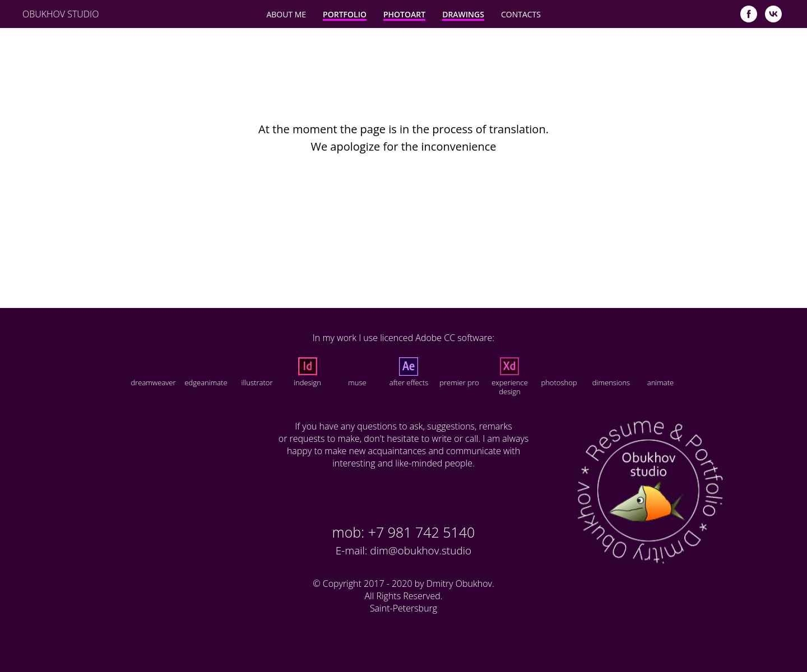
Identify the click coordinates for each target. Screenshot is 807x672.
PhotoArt (404, 14)
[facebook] (749, 14)
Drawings (463, 14)
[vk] (773, 14)
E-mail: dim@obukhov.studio (403, 550)
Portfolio (345, 14)
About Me (286, 14)
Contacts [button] (521, 14)
